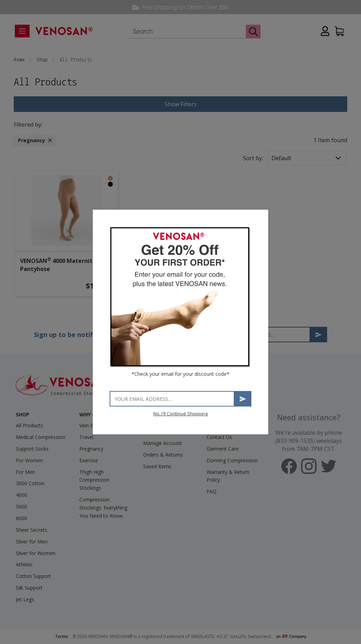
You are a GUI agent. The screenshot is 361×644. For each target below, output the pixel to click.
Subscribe (243, 399)
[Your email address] (172, 399)
